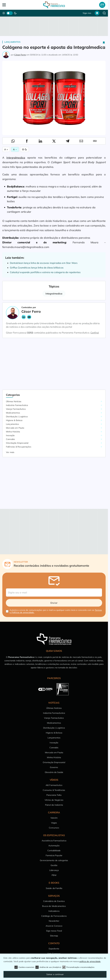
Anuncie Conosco (54, 926)
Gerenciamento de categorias (54, 860)
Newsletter (54, 921)
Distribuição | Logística (17, 417)
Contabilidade (54, 850)
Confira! (95, 333)
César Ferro (20, 55)
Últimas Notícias (14, 401)
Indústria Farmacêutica (17, 405)
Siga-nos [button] (87, 13)
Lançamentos (12, 42)
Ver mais (10, 452)
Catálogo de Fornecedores (54, 916)
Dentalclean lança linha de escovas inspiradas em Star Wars (44, 263)
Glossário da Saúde (54, 772)
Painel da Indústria (54, 805)
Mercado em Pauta (15, 428)
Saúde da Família (54, 888)
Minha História (13, 432)
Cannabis (10, 439)
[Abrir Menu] (13, 5)
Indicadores (54, 911)
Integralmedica (16, 158)
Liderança (54, 870)
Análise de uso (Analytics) (48, 967)
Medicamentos (13, 413)
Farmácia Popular (54, 855)
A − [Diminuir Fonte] (15, 149)
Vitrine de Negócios (54, 800)
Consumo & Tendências (54, 790)
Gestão (54, 865)
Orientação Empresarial (17, 443)
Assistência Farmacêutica (54, 841)
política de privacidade (90, 961)
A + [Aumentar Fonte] (6, 149)
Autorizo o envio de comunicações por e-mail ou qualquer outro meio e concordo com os (56, 611)
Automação (54, 846)
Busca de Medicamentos (54, 906)
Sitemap (54, 936)
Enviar (54, 603)
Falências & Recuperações (19, 447)
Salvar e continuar (55, 974)
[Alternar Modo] (24, 149)
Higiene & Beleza (14, 420)
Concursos (54, 828)
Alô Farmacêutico (54, 785)
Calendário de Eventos (54, 901)
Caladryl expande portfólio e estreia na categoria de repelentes (45, 272)
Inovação (10, 435)
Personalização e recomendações (78, 967)
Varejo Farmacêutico (16, 409)
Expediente (54, 949)
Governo (54, 767)
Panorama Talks (54, 795)
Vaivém (54, 818)
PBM (54, 875)
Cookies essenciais (24, 967)
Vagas (54, 823)
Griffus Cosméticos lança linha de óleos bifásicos (37, 268)
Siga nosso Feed (54, 931)
